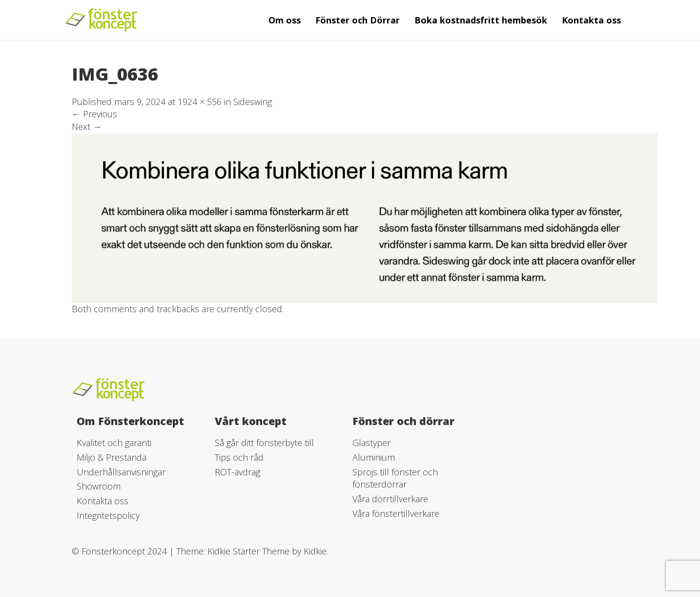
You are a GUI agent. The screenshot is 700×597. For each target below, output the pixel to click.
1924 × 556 (200, 102)
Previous (94, 114)
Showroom (99, 486)
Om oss (285, 20)
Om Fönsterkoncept (130, 421)
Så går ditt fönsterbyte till (264, 443)
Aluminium (374, 457)
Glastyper (371, 443)
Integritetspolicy (108, 515)
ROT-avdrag (237, 472)
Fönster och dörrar (403, 421)
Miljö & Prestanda (112, 457)
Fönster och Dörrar (358, 20)
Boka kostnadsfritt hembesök (481, 20)
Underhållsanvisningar (121, 472)
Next (87, 127)
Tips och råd (239, 457)
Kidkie (315, 551)
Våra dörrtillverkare (390, 499)
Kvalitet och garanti (114, 443)
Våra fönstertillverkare (396, 513)
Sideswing (253, 102)
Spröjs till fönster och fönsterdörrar (395, 478)
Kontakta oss (591, 20)
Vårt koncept (251, 421)
